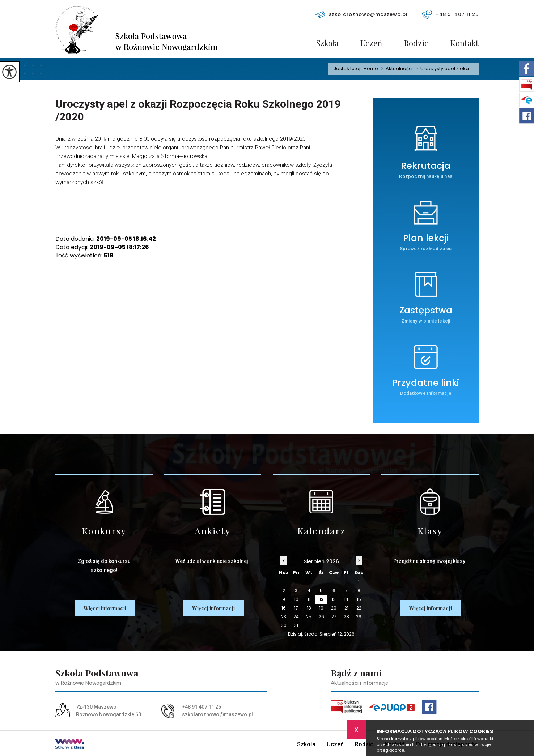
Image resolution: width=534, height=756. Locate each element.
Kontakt (464, 44)
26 (321, 617)
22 (359, 608)
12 (321, 599)
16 (284, 608)
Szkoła (327, 44)
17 (296, 608)
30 (284, 625)
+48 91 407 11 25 (450, 14)
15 (359, 599)
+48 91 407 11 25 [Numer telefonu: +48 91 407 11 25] (202, 707)
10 (296, 599)
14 (346, 599)
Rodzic (416, 44)
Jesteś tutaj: (349, 69)
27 (334, 617)
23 (284, 617)
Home (371, 69)
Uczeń (371, 44)
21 (346, 608)
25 (309, 617)
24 (296, 617)
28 (346, 617)
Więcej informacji (105, 608)
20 (334, 608)
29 (359, 617)
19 (321, 608)
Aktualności (395, 69)
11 (309, 599)
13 (334, 599)
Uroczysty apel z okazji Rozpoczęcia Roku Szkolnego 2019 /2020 (198, 110)
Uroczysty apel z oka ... (443, 69)
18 (309, 608)
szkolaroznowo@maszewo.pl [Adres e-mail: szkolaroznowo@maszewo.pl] (217, 714)
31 (296, 625)
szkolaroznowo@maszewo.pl (361, 14)
